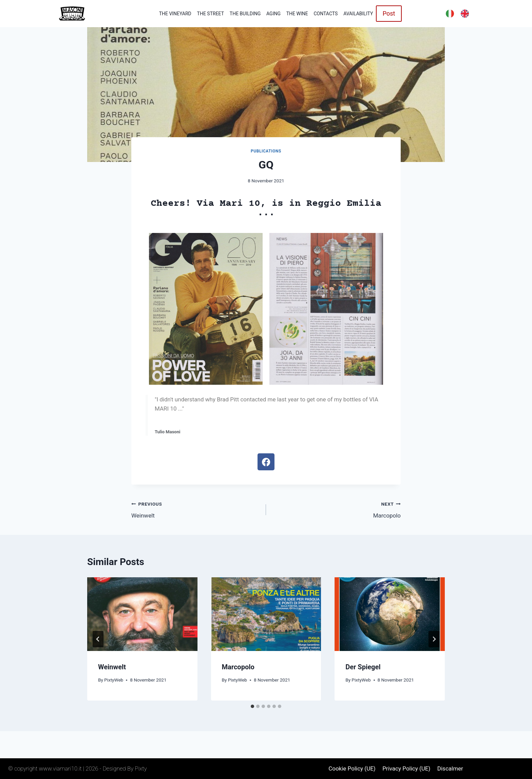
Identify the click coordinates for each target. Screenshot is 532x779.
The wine (297, 14)
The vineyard (175, 14)
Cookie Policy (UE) (352, 768)
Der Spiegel (363, 667)
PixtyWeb (114, 680)
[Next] (434, 639)
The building (245, 14)
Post (389, 13)
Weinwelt (196, 509)
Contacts (326, 14)
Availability (358, 14)
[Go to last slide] (98, 639)
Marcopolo (336, 509)
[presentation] (142, 614)
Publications (266, 151)
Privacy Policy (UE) (406, 768)
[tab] (252, 706)
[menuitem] (450, 14)
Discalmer (450, 768)
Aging (273, 14)
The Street (211, 14)
